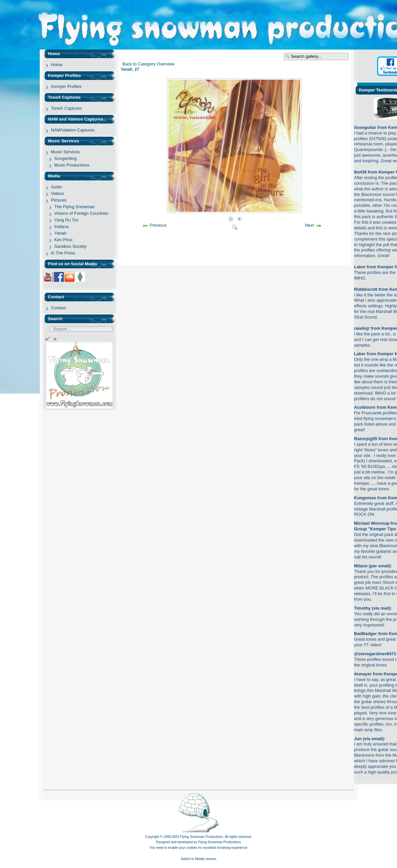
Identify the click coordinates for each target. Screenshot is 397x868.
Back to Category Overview (149, 64)
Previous (158, 225)
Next (309, 225)
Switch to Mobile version (198, 859)
